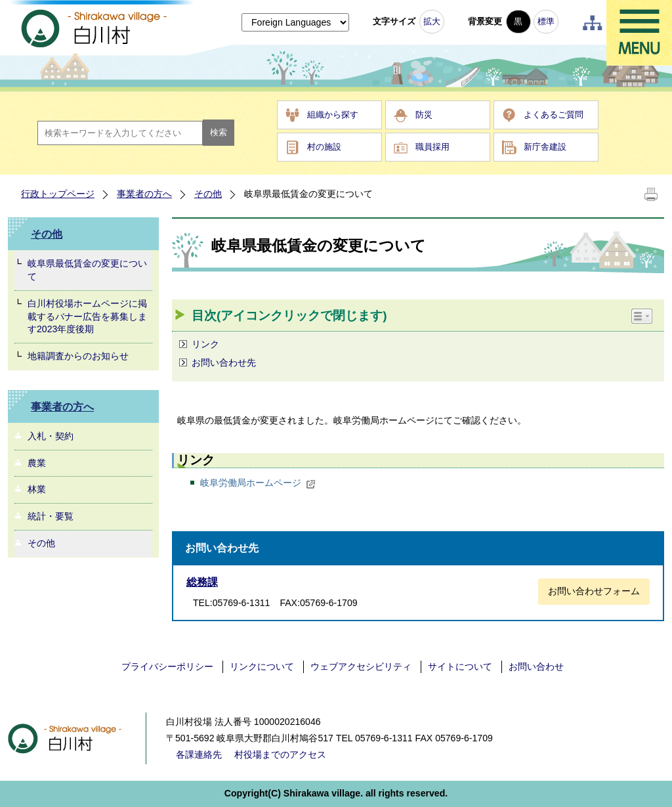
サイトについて (460, 666)
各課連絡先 (199, 754)
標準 (546, 21)
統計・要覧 (51, 516)
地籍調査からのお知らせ (78, 356)
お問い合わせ (536, 666)
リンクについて (262, 666)
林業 (37, 489)
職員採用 (432, 147)
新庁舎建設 (545, 147)
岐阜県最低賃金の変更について (87, 270)
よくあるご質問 (554, 115)
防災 (424, 115)
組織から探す (333, 115)
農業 (37, 463)
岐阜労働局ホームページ (258, 483)
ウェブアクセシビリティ (361, 666)
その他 (208, 194)
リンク (205, 344)
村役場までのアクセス (280, 754)
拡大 (432, 21)
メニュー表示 (639, 33)
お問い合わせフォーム (594, 591)
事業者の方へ (144, 194)
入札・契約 (51, 436)
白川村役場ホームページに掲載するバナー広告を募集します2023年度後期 (87, 316)
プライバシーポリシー (167, 666)
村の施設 (324, 147)
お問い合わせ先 (224, 362)
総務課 (202, 582)
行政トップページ (58, 194)
